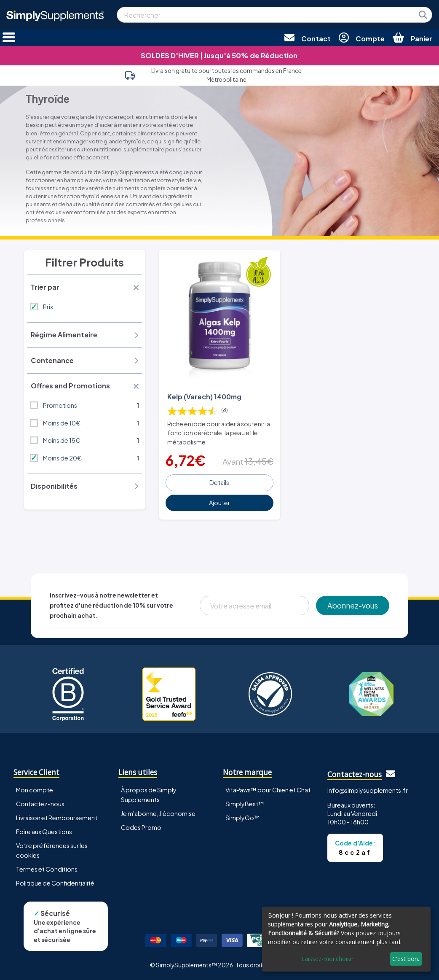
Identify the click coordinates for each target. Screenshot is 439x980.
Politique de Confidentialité (55, 883)
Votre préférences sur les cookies (52, 850)
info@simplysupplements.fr (368, 790)
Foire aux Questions (44, 832)
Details (219, 482)
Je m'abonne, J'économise (158, 813)
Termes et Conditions (47, 869)
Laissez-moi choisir (327, 959)
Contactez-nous (40, 804)
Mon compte (35, 790)
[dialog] (346, 939)
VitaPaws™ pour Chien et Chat (268, 790)
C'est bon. (406, 959)
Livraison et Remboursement (57, 818)
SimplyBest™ (245, 804)
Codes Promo (141, 827)
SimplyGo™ (243, 818)
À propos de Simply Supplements (149, 795)
